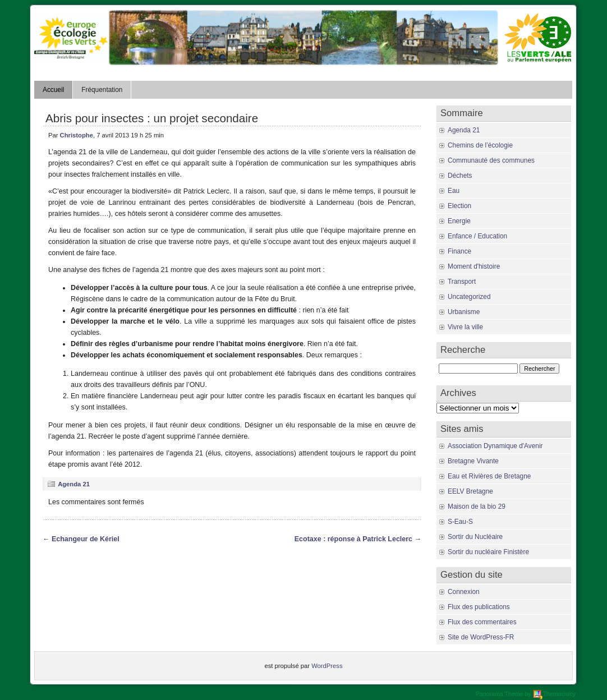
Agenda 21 (74, 484)
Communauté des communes (491, 160)
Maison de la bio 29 (477, 506)
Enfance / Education (477, 236)
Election (459, 206)
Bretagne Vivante (473, 461)
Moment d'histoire (474, 266)
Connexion (464, 592)
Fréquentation (102, 90)
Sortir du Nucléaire (475, 537)
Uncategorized (469, 297)
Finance (459, 251)
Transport (462, 282)
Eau (454, 191)
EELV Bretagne (470, 491)
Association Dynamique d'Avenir (495, 446)
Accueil (53, 90)
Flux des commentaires (482, 622)
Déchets (460, 176)
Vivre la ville (465, 327)
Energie (459, 221)
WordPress (327, 666)
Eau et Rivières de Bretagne (489, 476)
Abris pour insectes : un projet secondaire (152, 118)
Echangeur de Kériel (86, 539)
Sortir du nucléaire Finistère (488, 552)
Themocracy (554, 694)
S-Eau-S (460, 522)
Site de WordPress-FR (481, 637)
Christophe (77, 135)
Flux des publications (479, 607)
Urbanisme (464, 312)
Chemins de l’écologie (480, 145)
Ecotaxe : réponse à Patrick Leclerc (353, 539)
